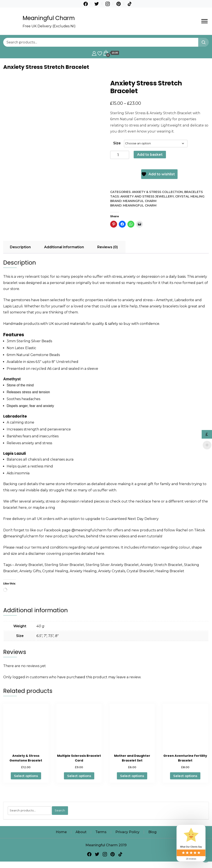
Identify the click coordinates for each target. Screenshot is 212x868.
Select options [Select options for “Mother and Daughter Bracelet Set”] (132, 776)
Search (60, 810)
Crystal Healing (190, 196)
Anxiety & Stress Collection (157, 192)
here (156, 501)
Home (61, 832)
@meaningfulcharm (89, 530)
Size (117, 143)
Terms (101, 832)
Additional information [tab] (64, 247)
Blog (152, 832)
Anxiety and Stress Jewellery (147, 196)
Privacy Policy (127, 832)
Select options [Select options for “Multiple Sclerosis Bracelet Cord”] (79, 776)
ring (52, 508)
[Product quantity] (120, 155)
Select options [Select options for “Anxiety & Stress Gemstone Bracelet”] (26, 776)
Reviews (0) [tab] (108, 247)
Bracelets (193, 192)
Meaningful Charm (49, 18)
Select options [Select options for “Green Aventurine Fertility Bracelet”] (185, 776)
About (81, 832)
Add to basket (150, 155)
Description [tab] (20, 247)
